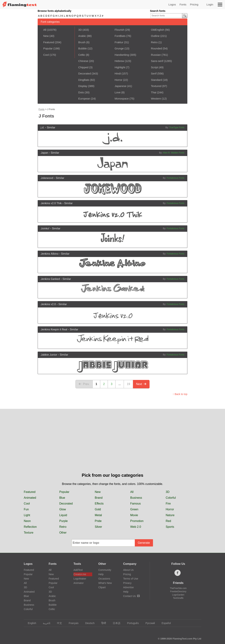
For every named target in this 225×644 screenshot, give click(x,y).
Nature (170, 515)
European (84, 99)
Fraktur (119, 42)
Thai (154, 92)
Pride (98, 521)
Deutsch (88, 623)
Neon (27, 521)
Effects (99, 504)
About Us (128, 570)
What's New (105, 583)
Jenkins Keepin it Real (54, 329)
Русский (149, 623)
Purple (63, 521)
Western (156, 99)
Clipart (102, 587)
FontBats (120, 36)
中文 (58, 623)
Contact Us (131, 596)
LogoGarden (178, 595)
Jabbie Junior (49, 355)
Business (136, 498)
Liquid (63, 515)
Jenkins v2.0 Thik (51, 203)
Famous (136, 504)
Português (131, 623)
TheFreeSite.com (178, 588)
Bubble (82, 48)
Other (63, 533)
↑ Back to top (180, 394)
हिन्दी (102, 623)
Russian (156, 55)
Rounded (157, 48)
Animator (79, 583)
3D (80, 30)
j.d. (42, 127)
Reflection (30, 527)
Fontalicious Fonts (175, 178)
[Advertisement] (113, 445)
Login (210, 4)
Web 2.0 (136, 527)
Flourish (119, 30)
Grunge (119, 48)
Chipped (83, 67)
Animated (30, 498)
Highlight (120, 67)
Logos (172, 4)
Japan (44, 153)
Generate (144, 543)
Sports (170, 527)
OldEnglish (158, 30)
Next (141, 384)
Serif (154, 73)
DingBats (84, 80)
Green (134, 509)
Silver (98, 527)
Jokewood (47, 178)
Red (168, 521)
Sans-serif (157, 61)
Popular (48, 48)
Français (72, 623)
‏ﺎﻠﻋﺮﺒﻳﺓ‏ (45, 623)
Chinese (83, 61)
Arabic (82, 36)
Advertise (128, 587)
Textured (156, 86)
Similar (51, 127)
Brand (99, 498)
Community (105, 570)
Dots (81, 92)
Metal (98, 515)
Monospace (122, 99)
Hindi (118, 73)
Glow (63, 509)
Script (154, 67)
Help (101, 574)
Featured (49, 42)
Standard (157, 80)
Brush (82, 42)
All (45, 30)
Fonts (183, 4)
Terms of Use (131, 579)
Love (118, 92)
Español (165, 623)
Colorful (171, 498)
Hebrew (119, 61)
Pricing (194, 4)
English (30, 623)
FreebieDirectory (178, 592)
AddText (78, 570)
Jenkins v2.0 (48, 304)
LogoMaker (80, 579)
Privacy (127, 583)
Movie (134, 515)
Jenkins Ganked (50, 279)
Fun (26, 509)
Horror (119, 80)
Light (27, 515)
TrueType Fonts (177, 127)
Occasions (104, 579)
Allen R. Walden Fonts (174, 153)
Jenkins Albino (49, 254)
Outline (155, 36)
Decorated (84, 73)
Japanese (121, 86)
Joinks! (45, 228)
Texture (29, 533)
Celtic (82, 55)
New (46, 36)
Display (83, 86)
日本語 (115, 623)
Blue (62, 498)
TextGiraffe (178, 598)
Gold (98, 509)
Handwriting (122, 55)
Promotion (137, 521)
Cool (46, 55)
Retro (154, 42)
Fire (168, 504)
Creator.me (80, 574)
